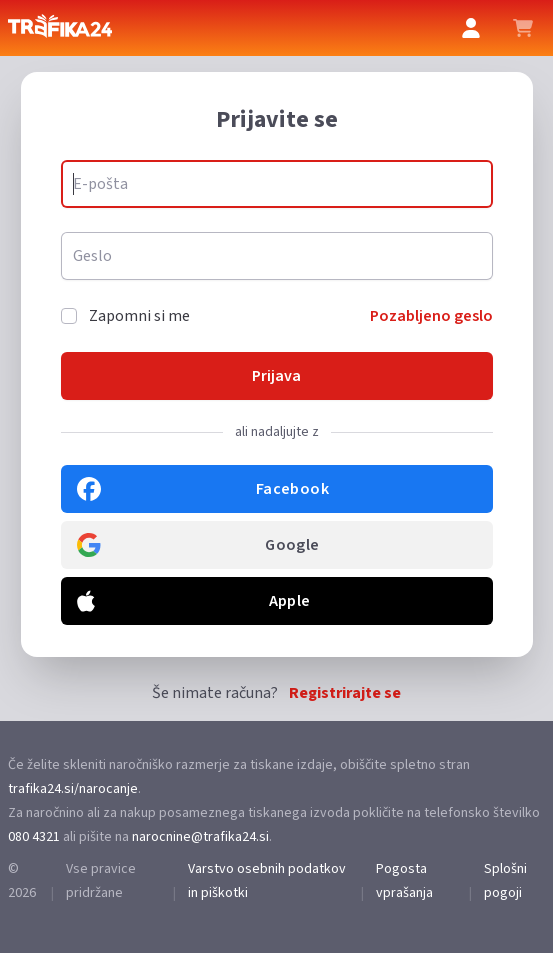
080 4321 (34, 837)
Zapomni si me (139, 316)
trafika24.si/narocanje (73, 789)
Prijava (276, 376)
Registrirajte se (345, 693)
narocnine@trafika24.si (200, 837)
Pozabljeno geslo (431, 316)
